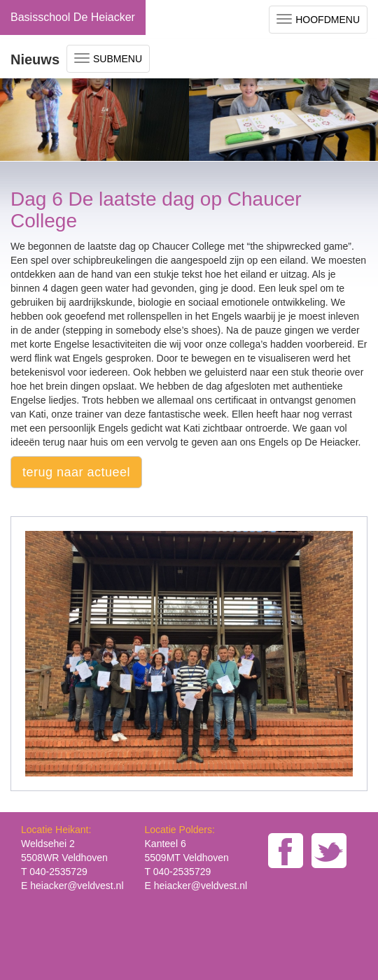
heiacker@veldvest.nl (77, 886)
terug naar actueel (76, 472)
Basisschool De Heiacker (73, 17)
